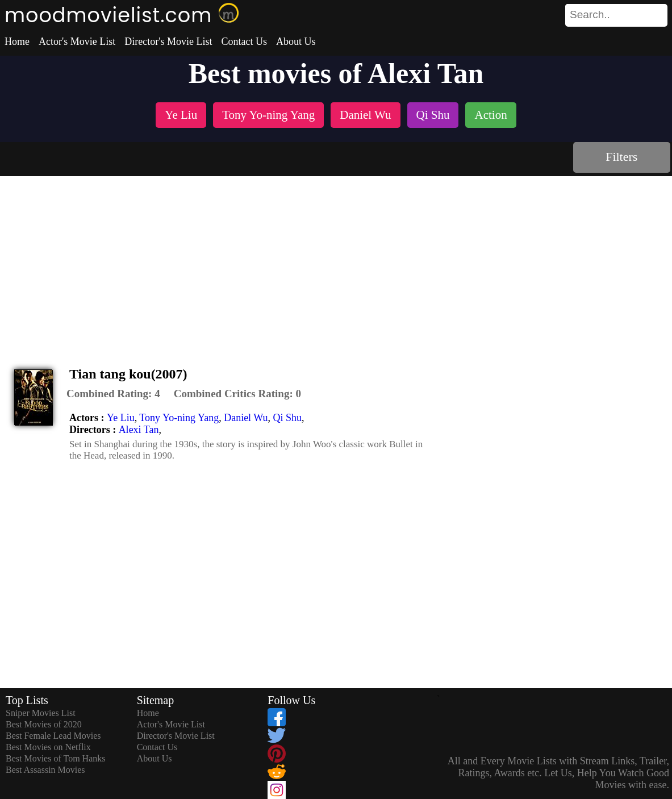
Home (17, 41)
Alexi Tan (139, 430)
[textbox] (591, 15)
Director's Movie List (168, 41)
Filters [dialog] (621, 157)
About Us (296, 41)
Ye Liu (121, 418)
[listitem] (181, 116)
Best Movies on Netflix (48, 747)
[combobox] (591, 15)
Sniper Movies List (41, 713)
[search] (616, 15)
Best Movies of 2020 (44, 724)
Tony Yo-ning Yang (179, 418)
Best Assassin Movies (45, 770)
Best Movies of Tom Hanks (55, 758)
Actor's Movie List (77, 41)
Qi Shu (288, 418)
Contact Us (244, 41)
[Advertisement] (336, 261)
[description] (113, 394)
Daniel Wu (246, 418)
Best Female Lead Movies (53, 736)
